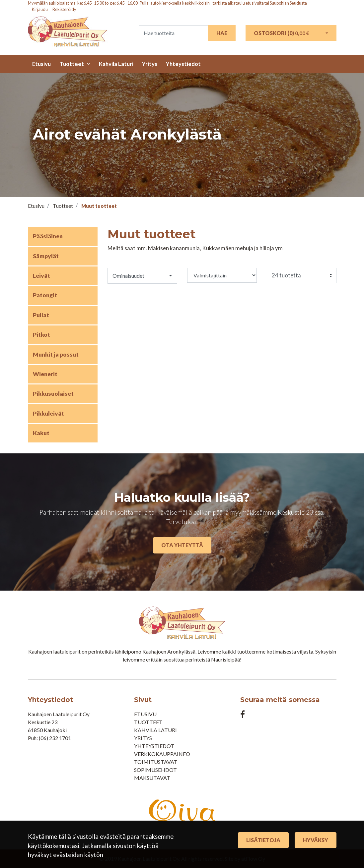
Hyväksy (316, 840)
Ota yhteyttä (182, 545)
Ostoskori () (282, 33)
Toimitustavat (156, 762)
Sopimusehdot (155, 770)
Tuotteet (72, 64)
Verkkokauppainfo (162, 754)
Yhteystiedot (183, 64)
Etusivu (41, 64)
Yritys (150, 64)
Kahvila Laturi (116, 64)
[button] (142, 276)
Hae (222, 33)
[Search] (173, 33)
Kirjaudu (40, 9)
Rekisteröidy (64, 9)
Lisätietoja (263, 840)
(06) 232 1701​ (55, 738)
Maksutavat (152, 778)
